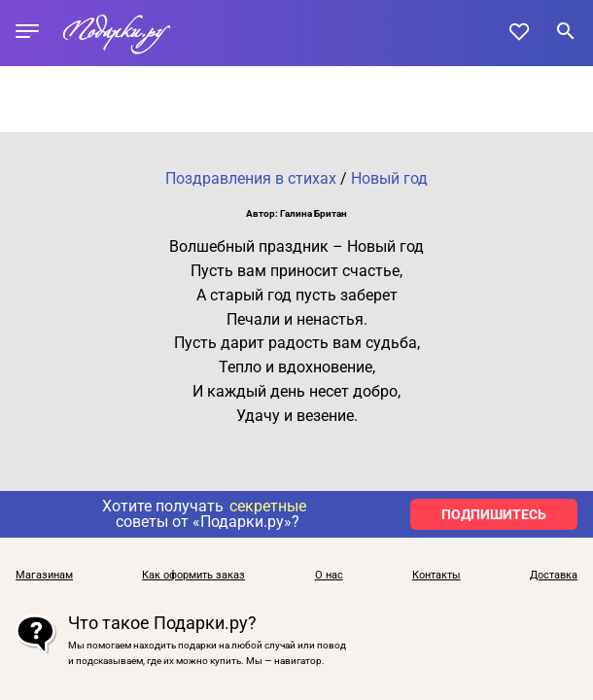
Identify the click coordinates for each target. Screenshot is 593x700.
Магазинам (44, 575)
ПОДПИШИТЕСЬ (494, 514)
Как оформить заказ (193, 575)
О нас (329, 575)
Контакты (436, 575)
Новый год (389, 178)
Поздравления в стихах (251, 178)
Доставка (554, 575)
